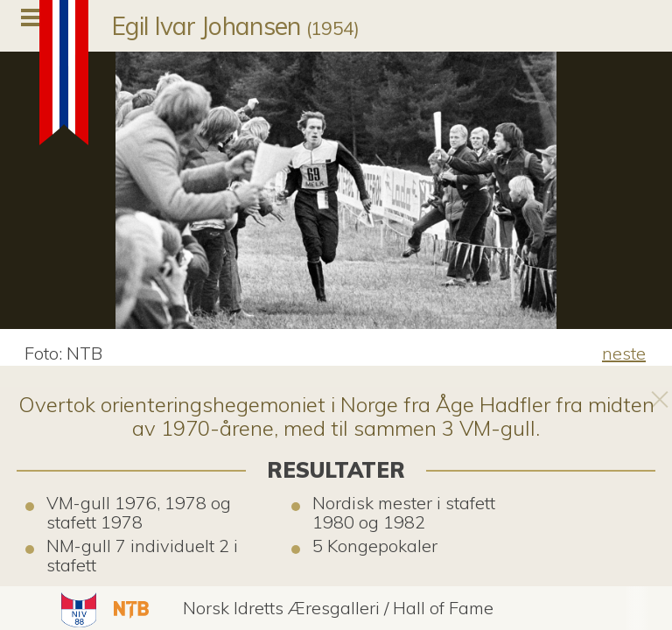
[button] (77, 608)
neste (624, 353)
